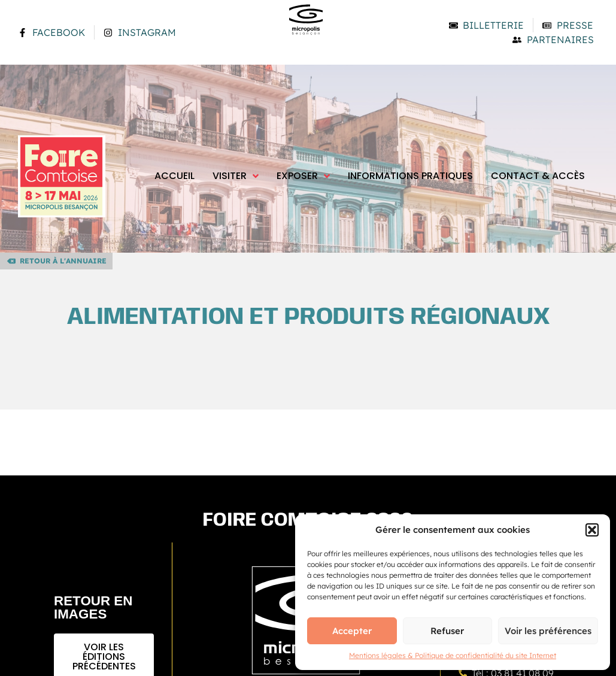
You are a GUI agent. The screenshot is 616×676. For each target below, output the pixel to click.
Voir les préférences (548, 631)
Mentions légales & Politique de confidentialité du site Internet (453, 655)
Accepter (352, 631)
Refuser (447, 631)
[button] (592, 530)
